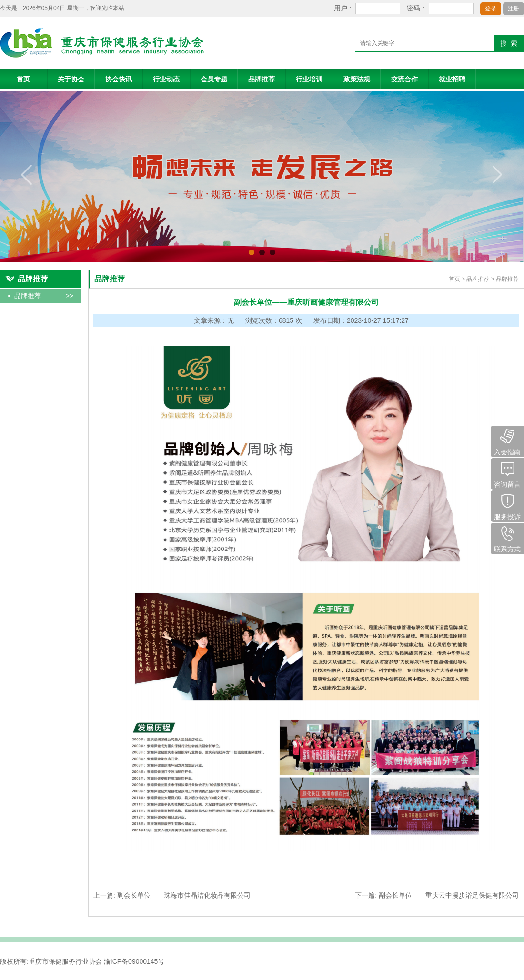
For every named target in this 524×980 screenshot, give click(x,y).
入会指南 (507, 441)
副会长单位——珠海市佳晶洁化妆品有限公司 (184, 895)
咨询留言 (507, 473)
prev (27, 175)
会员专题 (214, 79)
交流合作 (404, 79)
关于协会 (71, 79)
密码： (417, 8)
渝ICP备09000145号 (134, 961)
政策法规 (357, 79)
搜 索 (509, 43)
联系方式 (507, 538)
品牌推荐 (262, 79)
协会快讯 (119, 79)
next (497, 175)
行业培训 (309, 79)
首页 (23, 79)
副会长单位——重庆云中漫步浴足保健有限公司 (449, 895)
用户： (344, 8)
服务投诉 (507, 505)
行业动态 (166, 79)
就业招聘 (452, 79)
